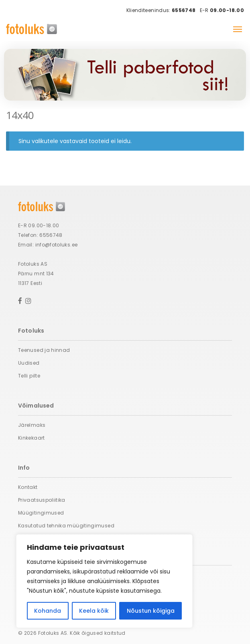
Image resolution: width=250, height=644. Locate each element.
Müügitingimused (41, 513)
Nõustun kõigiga (151, 611)
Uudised (29, 363)
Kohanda (48, 611)
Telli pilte (29, 376)
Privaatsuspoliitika (42, 500)
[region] (104, 581)
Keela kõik (94, 611)
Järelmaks (32, 425)
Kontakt (28, 487)
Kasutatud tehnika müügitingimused (66, 526)
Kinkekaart (32, 438)
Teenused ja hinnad (44, 350)
